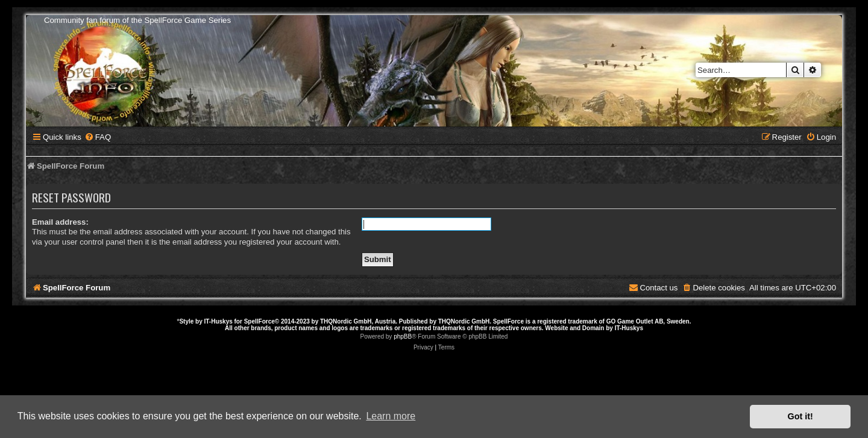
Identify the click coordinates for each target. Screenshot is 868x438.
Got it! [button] (800, 416)
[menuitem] (98, 137)
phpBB (403, 336)
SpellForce (259, 321)
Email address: (60, 222)
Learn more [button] (391, 416)
